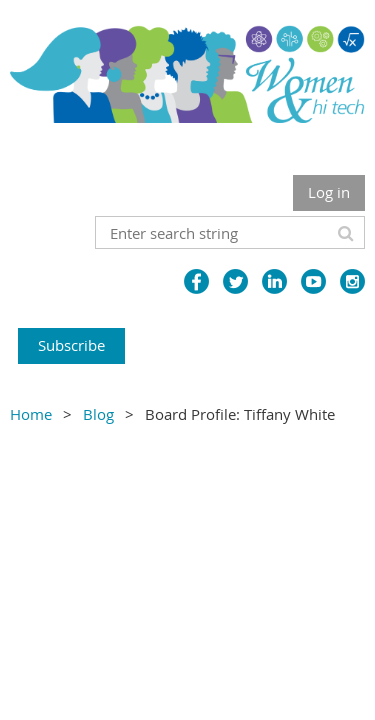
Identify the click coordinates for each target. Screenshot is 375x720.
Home (31, 414)
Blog (98, 414)
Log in (329, 192)
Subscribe (71, 345)
